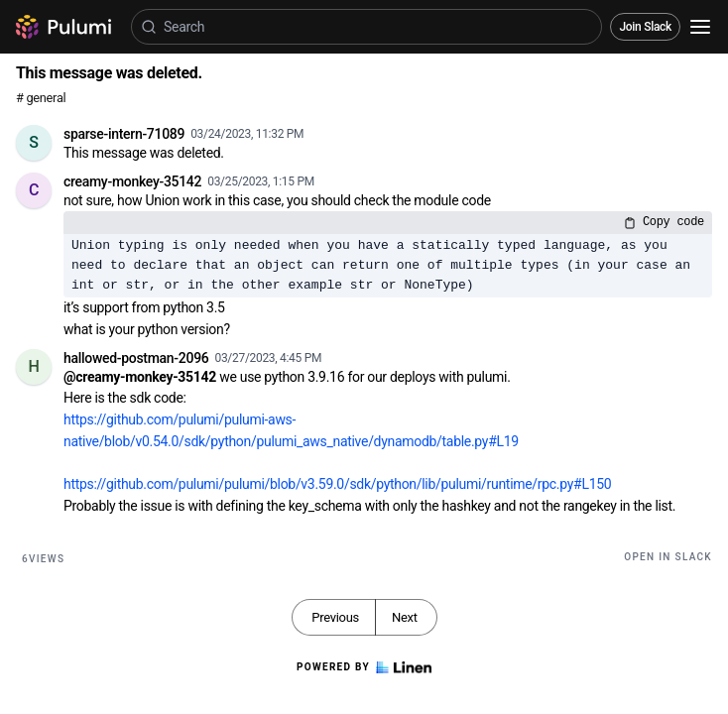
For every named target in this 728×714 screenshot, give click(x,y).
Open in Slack (668, 557)
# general (41, 98)
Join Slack (645, 27)
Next (405, 617)
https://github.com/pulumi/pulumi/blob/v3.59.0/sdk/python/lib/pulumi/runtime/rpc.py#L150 (337, 484)
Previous (335, 617)
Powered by (364, 667)
